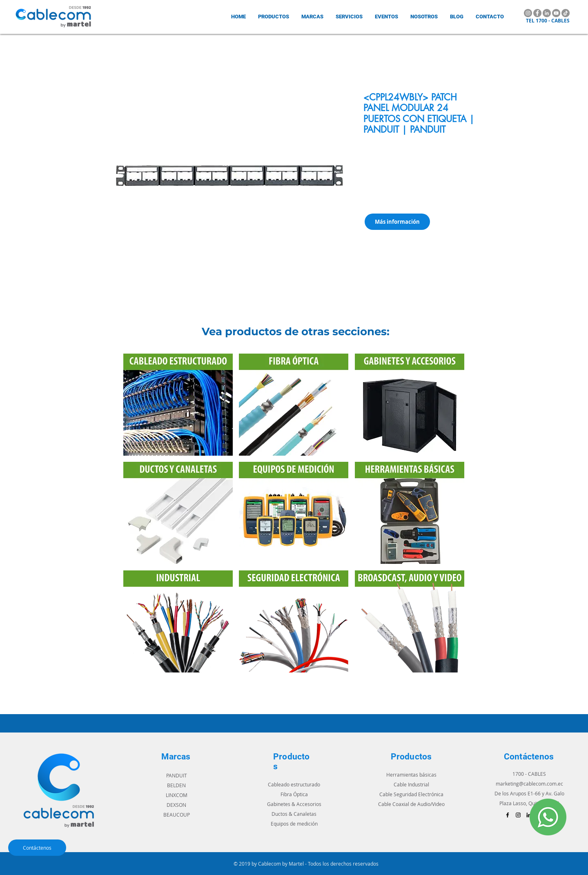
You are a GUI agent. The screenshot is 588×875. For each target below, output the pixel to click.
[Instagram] (528, 13)
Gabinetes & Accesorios (294, 804)
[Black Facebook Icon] (508, 815)
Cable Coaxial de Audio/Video (411, 804)
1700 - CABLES (529, 774)
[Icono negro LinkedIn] (529, 815)
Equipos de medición (294, 824)
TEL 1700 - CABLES (548, 21)
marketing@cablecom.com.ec (529, 784)
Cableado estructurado (294, 784)
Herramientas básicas (411, 775)
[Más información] (397, 222)
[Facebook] (537, 13)
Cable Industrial (411, 784)
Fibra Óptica (294, 794)
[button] (312, 17)
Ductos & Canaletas (294, 814)
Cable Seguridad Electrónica (411, 794)
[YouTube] (556, 13)
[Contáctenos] (37, 848)
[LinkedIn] (547, 13)
